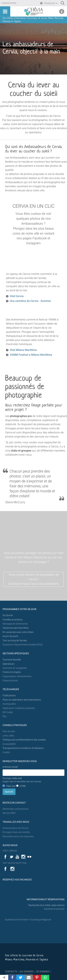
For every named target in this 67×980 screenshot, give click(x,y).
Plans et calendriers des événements (22, 700)
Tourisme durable (12, 660)
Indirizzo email (10, 767)
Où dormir (8, 615)
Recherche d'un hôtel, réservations (46, 905)
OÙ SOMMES (43, 971)
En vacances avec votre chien (18, 632)
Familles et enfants (13, 620)
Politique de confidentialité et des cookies (24, 740)
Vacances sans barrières (16, 628)
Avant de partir (10, 636)
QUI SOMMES (26, 971)
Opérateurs (8, 664)
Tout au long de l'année (15, 640)
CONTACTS (11, 971)
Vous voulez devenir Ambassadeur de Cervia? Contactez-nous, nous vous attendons (34, 579)
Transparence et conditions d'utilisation (23, 748)
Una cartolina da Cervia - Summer (30, 301)
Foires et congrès (12, 672)
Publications (9, 695)
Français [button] (50, 3)
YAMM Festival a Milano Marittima (31, 355)
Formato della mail (22, 780)
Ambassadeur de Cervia (15, 828)
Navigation (9, 3)
